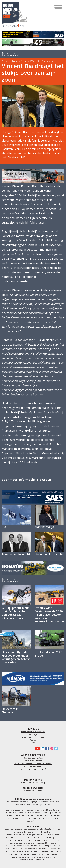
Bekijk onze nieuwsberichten (33, 732)
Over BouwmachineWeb (33, 758)
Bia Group (44, 480)
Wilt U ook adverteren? (33, 766)
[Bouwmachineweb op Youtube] (37, 748)
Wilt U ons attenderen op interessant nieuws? (33, 763)
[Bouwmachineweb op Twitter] (56, 748)
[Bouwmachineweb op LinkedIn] (42, 748)
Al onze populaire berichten (33, 737)
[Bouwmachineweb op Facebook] (47, 748)
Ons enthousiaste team (33, 761)
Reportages (33, 734)
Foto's (33, 743)
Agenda (33, 740)
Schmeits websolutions (33, 790)
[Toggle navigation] (58, 7)
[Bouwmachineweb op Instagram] (51, 748)
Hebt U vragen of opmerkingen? (33, 769)
